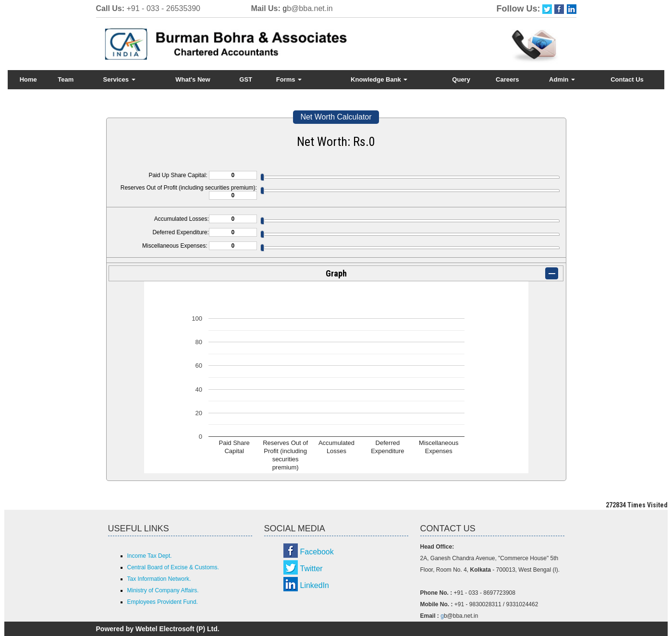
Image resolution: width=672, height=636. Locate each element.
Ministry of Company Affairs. (163, 590)
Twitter (312, 569)
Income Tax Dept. (150, 556)
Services (119, 79)
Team (66, 79)
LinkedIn (315, 585)
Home (28, 79)
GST (246, 79)
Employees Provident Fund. (163, 602)
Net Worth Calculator (336, 117)
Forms (289, 79)
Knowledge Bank (379, 79)
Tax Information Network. (159, 579)
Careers (507, 79)
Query (461, 79)
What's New (193, 79)
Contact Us (627, 79)
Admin (562, 79)
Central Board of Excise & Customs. (173, 567)
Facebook (317, 552)
